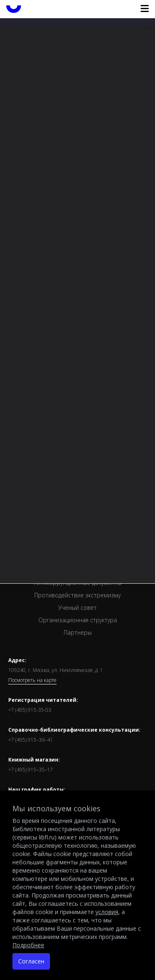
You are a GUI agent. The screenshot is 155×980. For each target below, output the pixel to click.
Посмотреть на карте (32, 680)
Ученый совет (77, 608)
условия (107, 912)
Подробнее (28, 945)
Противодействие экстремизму (77, 595)
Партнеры (78, 632)
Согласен (31, 961)
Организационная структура (78, 620)
